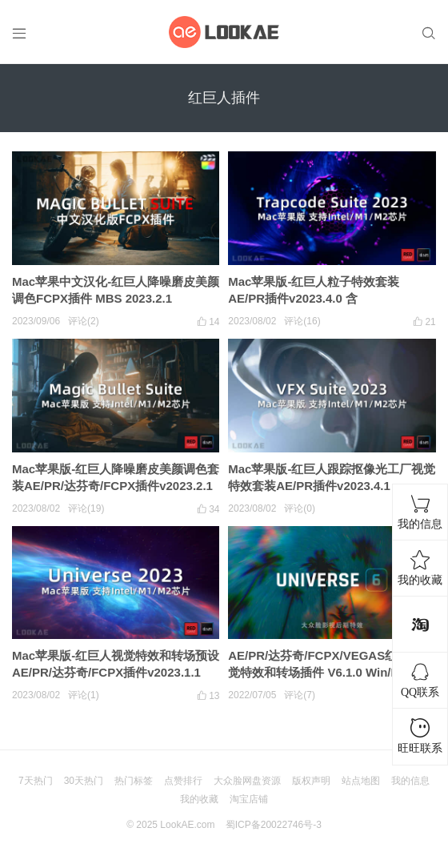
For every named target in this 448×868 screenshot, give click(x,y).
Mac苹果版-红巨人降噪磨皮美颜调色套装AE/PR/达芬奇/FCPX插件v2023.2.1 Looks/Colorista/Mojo (116, 486)
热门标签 (134, 781)
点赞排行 (183, 781)
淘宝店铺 (249, 799)
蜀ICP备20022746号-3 (274, 825)
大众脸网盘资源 (247, 781)
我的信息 (410, 781)
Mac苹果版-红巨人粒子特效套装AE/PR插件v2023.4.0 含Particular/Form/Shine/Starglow (317, 298)
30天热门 (84, 781)
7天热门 (36, 781)
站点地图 (361, 781)
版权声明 (311, 781)
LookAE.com (187, 825)
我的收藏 (199, 799)
